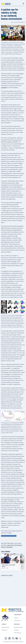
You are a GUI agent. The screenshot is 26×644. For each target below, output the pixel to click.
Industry (16, 618)
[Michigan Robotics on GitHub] (13, 638)
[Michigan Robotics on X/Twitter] (20, 638)
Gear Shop (17, 633)
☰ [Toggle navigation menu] (23, 4)
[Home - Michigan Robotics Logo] (6, 4)
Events (8, 627)
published (4, 88)
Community (17, 621)
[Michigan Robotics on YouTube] (17, 638)
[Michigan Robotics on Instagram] (6, 638)
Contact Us (4, 630)
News (3, 627)
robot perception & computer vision (9, 536)
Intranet (16, 630)
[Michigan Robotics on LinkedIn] (9, 638)
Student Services (18, 627)
